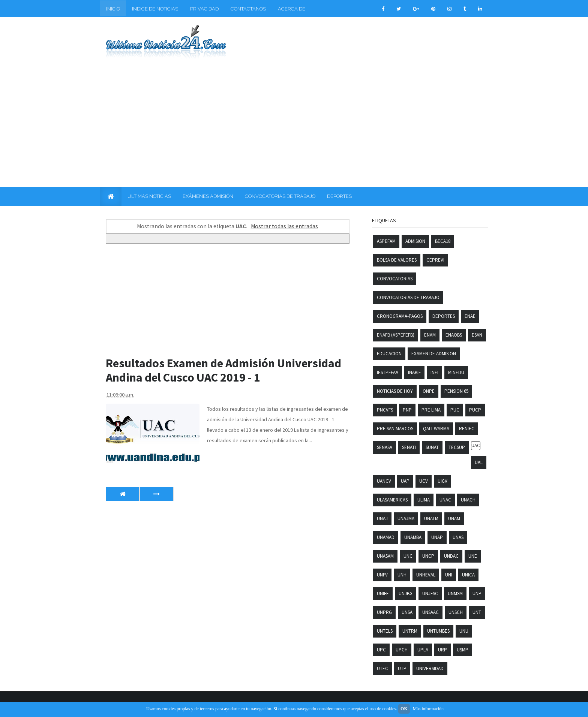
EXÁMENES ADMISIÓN (208, 196)
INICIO (113, 9)
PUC (455, 410)
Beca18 (443, 241)
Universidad (430, 668)
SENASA (385, 447)
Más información (428, 709)
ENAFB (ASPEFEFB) (396, 335)
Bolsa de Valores (397, 260)
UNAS (458, 537)
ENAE (470, 316)
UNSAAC (430, 612)
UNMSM (455, 594)
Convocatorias (395, 279)
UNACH (468, 500)
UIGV (442, 481)
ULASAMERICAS (392, 500)
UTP (402, 668)
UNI (449, 575)
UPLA (423, 650)
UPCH (402, 650)
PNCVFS (385, 410)
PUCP (475, 410)
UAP (405, 481)
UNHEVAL (426, 575)
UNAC (445, 500)
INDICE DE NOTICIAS (155, 9)
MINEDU (456, 372)
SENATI (409, 447)
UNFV (382, 575)
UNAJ (382, 519)
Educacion (389, 354)
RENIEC (467, 429)
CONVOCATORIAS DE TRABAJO (280, 196)
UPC (381, 650)
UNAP (437, 537)
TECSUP (457, 447)
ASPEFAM (386, 241)
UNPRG (384, 612)
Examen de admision (434, 354)
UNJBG (406, 594)
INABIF (414, 372)
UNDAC (451, 556)
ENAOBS (454, 335)
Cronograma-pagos (400, 316)
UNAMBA (413, 537)
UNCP (428, 556)
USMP (463, 650)
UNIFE (383, 594)
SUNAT (432, 447)
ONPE (429, 391)
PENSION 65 (456, 391)
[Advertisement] (294, 119)
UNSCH (456, 612)
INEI (434, 372)
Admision (415, 241)
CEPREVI (435, 260)
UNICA (468, 575)
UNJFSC (430, 594)
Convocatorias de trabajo (408, 297)
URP (442, 650)
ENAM (430, 335)
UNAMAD (386, 537)
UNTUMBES (438, 631)
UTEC (382, 668)
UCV (424, 481)
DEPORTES (339, 196)
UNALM (431, 519)
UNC (408, 556)
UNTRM (410, 631)
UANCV (384, 481)
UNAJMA (406, 519)
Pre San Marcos (395, 429)
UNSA (407, 612)
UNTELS (385, 631)
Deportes (444, 316)
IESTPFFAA (388, 372)
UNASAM (385, 556)
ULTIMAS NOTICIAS (149, 196)
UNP (477, 594)
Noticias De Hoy (395, 391)
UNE (473, 556)
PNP (407, 410)
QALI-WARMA (436, 429)
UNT (477, 612)
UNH (402, 575)
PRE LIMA (431, 410)
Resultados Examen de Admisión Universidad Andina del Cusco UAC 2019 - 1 (223, 370)
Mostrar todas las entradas (284, 226)
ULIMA (424, 500)
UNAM (454, 519)
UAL (479, 462)
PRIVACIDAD (204, 9)
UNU (464, 631)
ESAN (477, 335)
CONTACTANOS (248, 9)
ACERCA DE (292, 9)
